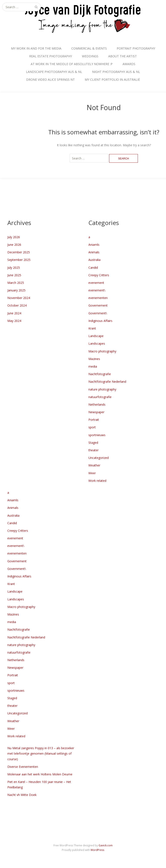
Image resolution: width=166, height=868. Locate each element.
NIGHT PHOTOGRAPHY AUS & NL (116, 72)
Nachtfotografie (100, 374)
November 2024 (19, 298)
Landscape (96, 336)
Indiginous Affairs (100, 321)
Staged (93, 443)
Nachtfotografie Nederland (107, 382)
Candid (93, 268)
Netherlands (97, 404)
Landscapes (97, 343)
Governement (98, 305)
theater (93, 450)
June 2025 (14, 275)
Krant (92, 328)
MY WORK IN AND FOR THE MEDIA (36, 48)
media (93, 366)
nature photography (102, 389)
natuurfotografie (100, 397)
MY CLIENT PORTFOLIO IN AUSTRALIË (112, 80)
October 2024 (17, 305)
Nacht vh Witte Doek (22, 795)
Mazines (94, 359)
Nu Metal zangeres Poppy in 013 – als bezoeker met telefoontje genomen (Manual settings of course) (41, 753)
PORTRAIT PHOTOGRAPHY (136, 48)
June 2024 (14, 313)
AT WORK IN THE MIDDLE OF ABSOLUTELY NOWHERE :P (72, 64)
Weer (92, 473)
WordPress (97, 850)
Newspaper (96, 412)
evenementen (98, 298)
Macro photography (102, 351)
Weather (94, 465)
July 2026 (14, 237)
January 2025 (16, 290)
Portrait (94, 420)
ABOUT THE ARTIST (123, 56)
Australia (94, 260)
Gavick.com (106, 845)
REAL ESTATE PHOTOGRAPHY (51, 56)
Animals (94, 252)
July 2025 (14, 268)
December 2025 (19, 252)
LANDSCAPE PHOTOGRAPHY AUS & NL (54, 72)
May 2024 (14, 321)
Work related (97, 481)
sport (92, 427)
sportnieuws (97, 435)
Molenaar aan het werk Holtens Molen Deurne (40, 774)
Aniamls (94, 245)
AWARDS (129, 64)
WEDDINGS (90, 56)
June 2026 (14, 245)
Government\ (98, 313)
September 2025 (19, 260)
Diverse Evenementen (23, 767)
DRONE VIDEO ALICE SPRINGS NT (50, 80)
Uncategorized (99, 458)
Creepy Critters (99, 275)
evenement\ (97, 290)
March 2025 (16, 283)
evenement (96, 283)
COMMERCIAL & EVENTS (89, 48)
